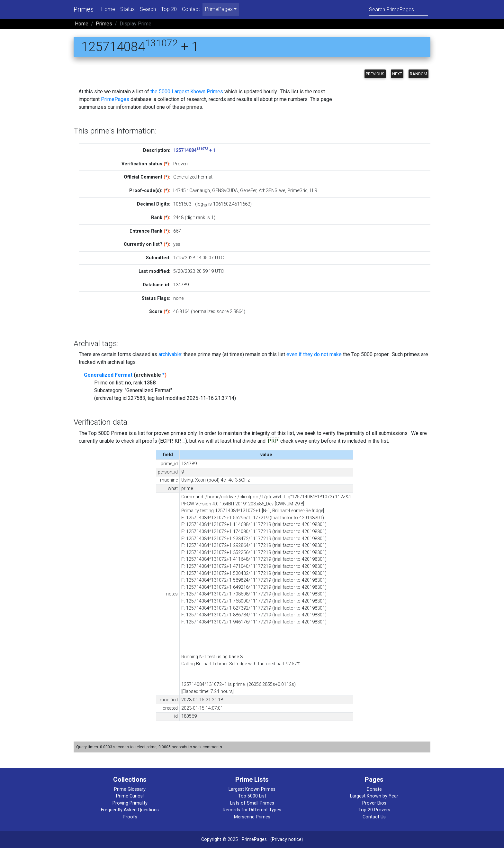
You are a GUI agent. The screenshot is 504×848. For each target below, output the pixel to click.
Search (148, 9)
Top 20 (169, 9)
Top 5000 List (252, 796)
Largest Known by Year (374, 796)
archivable (170, 354)
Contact (191, 9)
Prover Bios (374, 803)
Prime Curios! (130, 796)
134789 (181, 285)
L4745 (180, 191)
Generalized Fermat (108, 375)
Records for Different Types (252, 810)
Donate (374, 789)
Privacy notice (287, 839)
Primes (84, 9)
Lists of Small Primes (252, 803)
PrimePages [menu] (219, 9)
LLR (314, 191)
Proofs (130, 817)
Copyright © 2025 (220, 839)
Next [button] (397, 74)
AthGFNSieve (272, 191)
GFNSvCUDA (225, 191)
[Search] (398, 9)
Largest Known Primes (252, 789)
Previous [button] (375, 74)
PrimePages (115, 99)
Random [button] (419, 74)
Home (108, 9)
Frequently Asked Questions (130, 810)
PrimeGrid (297, 191)
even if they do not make (314, 354)
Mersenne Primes (252, 817)
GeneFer (248, 191)
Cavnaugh (200, 191)
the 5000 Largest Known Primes (187, 92)
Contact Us (374, 817)
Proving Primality (130, 803)
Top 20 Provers (374, 810)
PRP (273, 441)
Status (127, 9)
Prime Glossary (130, 789)
